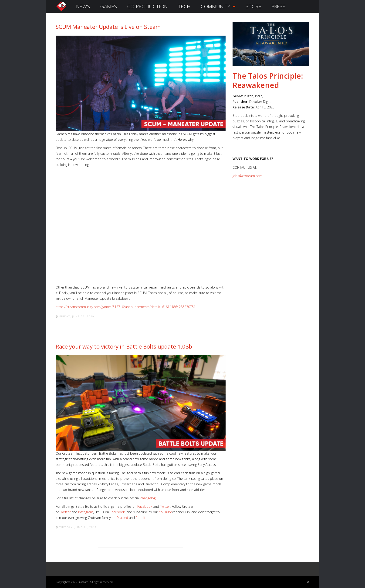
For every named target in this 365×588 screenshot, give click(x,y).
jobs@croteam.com (247, 176)
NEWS (83, 6)
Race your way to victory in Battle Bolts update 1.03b (124, 346)
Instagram (86, 512)
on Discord (120, 518)
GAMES (108, 6)
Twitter (165, 506)
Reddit (141, 518)
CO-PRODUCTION (147, 6)
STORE (253, 6)
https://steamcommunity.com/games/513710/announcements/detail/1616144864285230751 (126, 307)
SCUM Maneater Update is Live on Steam (108, 27)
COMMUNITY (218, 6)
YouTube (166, 512)
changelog (148, 498)
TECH (184, 6)
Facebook (145, 506)
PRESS (278, 6)
